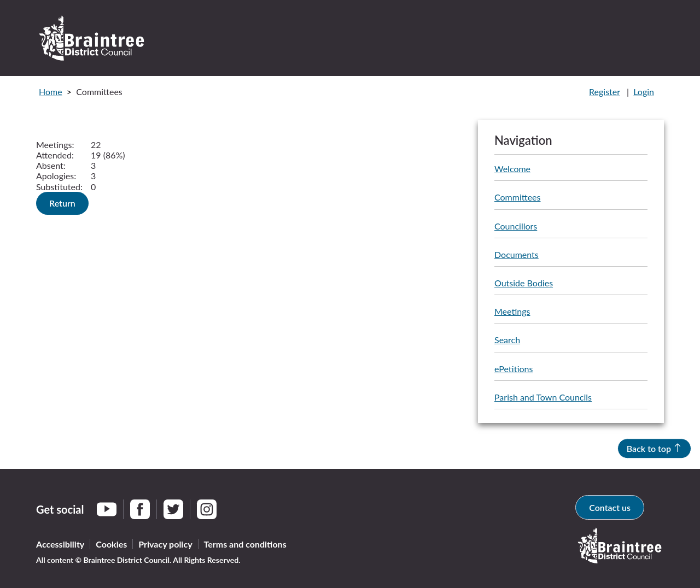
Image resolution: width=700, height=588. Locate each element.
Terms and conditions (245, 544)
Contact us (610, 507)
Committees (517, 197)
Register (605, 92)
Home (51, 92)
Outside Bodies (524, 283)
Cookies (111, 544)
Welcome (512, 169)
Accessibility (60, 544)
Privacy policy (165, 544)
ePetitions (514, 369)
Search (507, 340)
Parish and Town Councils (543, 397)
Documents (517, 254)
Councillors (516, 226)
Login (644, 92)
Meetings (512, 311)
